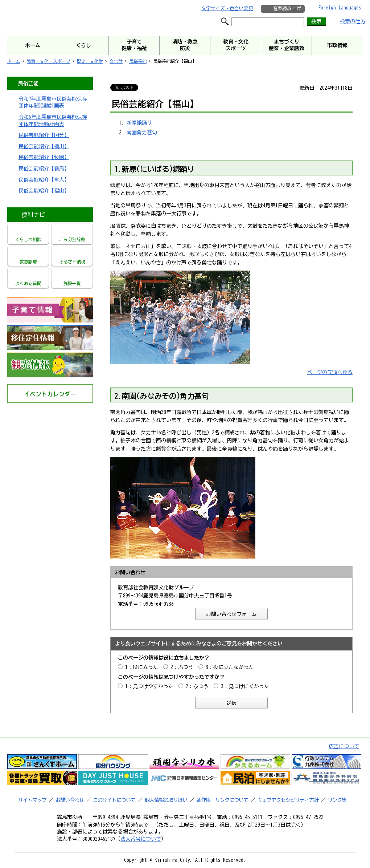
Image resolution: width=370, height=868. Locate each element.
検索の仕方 (353, 21)
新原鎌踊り (139, 123)
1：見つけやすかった (149, 686)
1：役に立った (142, 667)
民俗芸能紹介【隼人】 (44, 180)
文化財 (116, 61)
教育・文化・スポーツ (49, 61)
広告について (344, 746)
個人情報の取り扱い (166, 800)
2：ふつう (182, 667)
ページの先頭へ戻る (330, 372)
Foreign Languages (340, 8)
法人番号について (141, 839)
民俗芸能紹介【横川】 (44, 146)
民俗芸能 (138, 61)
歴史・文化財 (90, 61)
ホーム (14, 61)
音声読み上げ (287, 9)
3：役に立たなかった (230, 667)
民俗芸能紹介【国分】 (44, 135)
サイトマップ (32, 800)
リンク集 (337, 800)
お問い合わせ (70, 800)
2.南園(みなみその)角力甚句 (162, 396)
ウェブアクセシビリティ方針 (288, 800)
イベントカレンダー (50, 394)
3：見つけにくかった (245, 686)
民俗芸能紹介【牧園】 (44, 157)
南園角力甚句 (142, 133)
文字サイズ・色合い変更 (227, 9)
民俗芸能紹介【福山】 (44, 191)
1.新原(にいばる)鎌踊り (155, 169)
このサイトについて (114, 800)
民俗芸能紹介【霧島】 (44, 169)
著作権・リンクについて (222, 800)
